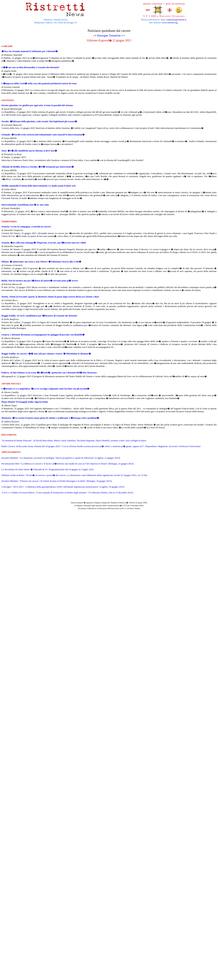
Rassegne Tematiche (109, 36)
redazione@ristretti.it (176, 20)
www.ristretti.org (170, 22)
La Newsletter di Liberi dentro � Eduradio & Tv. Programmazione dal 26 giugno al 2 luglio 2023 (48, 469)
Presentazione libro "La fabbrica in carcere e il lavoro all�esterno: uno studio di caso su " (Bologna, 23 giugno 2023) (68, 464)
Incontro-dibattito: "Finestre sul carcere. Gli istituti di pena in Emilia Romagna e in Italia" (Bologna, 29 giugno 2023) (57, 481)
